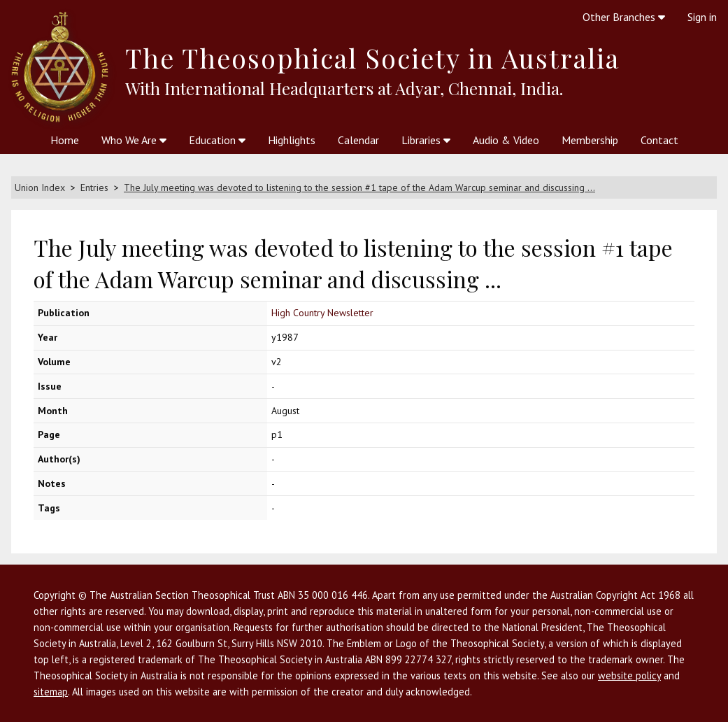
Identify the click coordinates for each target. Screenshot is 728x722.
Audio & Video (506, 140)
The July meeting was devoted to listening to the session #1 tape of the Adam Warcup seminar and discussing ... (359, 187)
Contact (659, 140)
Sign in (702, 17)
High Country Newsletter (322, 313)
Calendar (358, 140)
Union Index (40, 187)
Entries (94, 187)
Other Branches (624, 17)
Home (65, 140)
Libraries (426, 140)
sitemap (51, 692)
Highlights (292, 140)
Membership (590, 140)
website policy (629, 675)
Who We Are (134, 140)
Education (217, 140)
